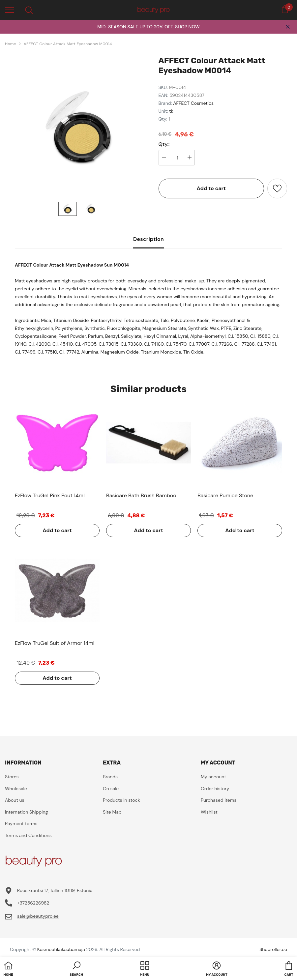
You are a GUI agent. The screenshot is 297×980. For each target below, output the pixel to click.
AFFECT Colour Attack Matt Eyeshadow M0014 (68, 44)
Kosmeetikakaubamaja (61, 949)
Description (148, 239)
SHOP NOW (187, 27)
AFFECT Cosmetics (193, 103)
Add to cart (211, 188)
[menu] (10, 10)
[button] (76, 969)
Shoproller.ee (273, 949)
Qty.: (164, 144)
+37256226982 (33, 903)
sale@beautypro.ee (38, 916)
